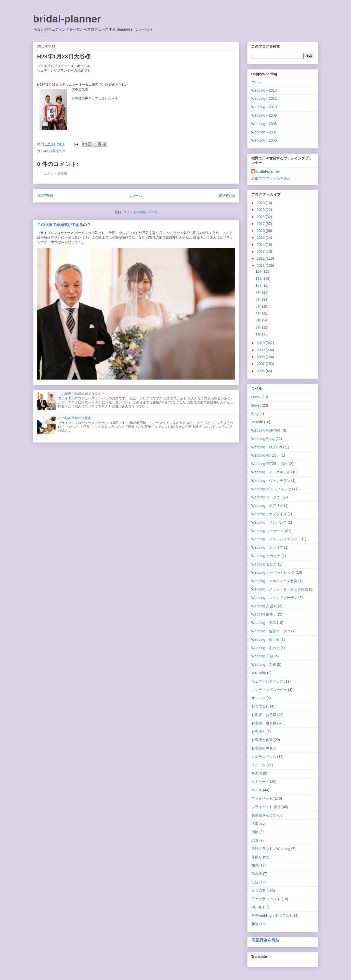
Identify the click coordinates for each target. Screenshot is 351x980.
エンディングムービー (269, 690)
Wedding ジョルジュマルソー (276, 539)
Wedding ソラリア (267, 547)
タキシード (260, 782)
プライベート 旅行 (266, 807)
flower (256, 405)
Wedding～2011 (264, 98)
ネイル (257, 790)
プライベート (262, 798)
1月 (259, 334)
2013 (261, 252)
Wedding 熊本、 (264, 614)
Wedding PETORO (268, 447)
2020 (261, 203)
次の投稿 (45, 196)
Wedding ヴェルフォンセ (271, 489)
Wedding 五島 (264, 623)
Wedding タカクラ (266, 556)
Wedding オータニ (266, 497)
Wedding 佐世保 (265, 639)
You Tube (259, 673)
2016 (261, 231)
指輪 (255, 832)
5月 (259, 306)
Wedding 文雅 (264, 664)
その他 (257, 773)
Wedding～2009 (264, 115)
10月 (260, 285)
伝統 (255, 882)
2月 (259, 327)
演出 (255, 823)
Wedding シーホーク (268, 531)
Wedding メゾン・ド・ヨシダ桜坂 (280, 589)
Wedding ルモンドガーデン (274, 598)
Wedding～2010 (264, 107)
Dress (256, 397)
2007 (261, 364)
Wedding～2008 (264, 124)
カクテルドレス (264, 757)
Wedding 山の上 (265, 648)
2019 (261, 210)
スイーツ (258, 765)
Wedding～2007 (264, 132)
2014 (261, 245)
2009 (261, 350)
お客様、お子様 (264, 715)
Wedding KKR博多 (266, 430)
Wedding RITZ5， (266, 455)
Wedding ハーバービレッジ (273, 572)
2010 (261, 343)
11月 (260, 279)
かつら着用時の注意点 (75, 418)
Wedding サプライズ (269, 514)
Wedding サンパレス (269, 522)
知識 (255, 865)
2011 (261, 266)
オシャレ (258, 698)
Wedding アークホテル (271, 472)
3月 (259, 320)
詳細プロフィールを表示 (271, 178)
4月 (259, 313)
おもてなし (260, 706)
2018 (261, 217)
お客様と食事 (262, 740)
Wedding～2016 (264, 90)
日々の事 (258, 890)
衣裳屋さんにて (264, 815)
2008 (261, 357)
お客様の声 (57, 151)
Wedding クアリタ (267, 506)
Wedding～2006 (264, 140)
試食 (255, 840)
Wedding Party (263, 439)
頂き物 (257, 874)
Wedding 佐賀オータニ (271, 631)
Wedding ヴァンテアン (271, 481)
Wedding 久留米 (264, 606)
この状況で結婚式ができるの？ (64, 225)
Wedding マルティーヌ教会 (274, 581)
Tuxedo (257, 422)
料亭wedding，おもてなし (272, 915)
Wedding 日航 (262, 656)
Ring (255, 413)
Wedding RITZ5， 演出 (270, 464)
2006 (261, 371)
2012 (261, 258)
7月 (259, 292)
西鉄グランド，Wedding (271, 849)
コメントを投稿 (55, 174)
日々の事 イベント (266, 899)
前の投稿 (227, 196)
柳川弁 (257, 907)
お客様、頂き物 (264, 723)
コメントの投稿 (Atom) (140, 212)
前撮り (257, 857)
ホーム (136, 196)
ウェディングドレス (267, 681)
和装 (255, 924)
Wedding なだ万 (264, 564)
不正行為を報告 (266, 940)
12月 (260, 271)
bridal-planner (67, 19)
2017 (261, 224)
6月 (259, 299)
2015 (261, 237)
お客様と (258, 732)
